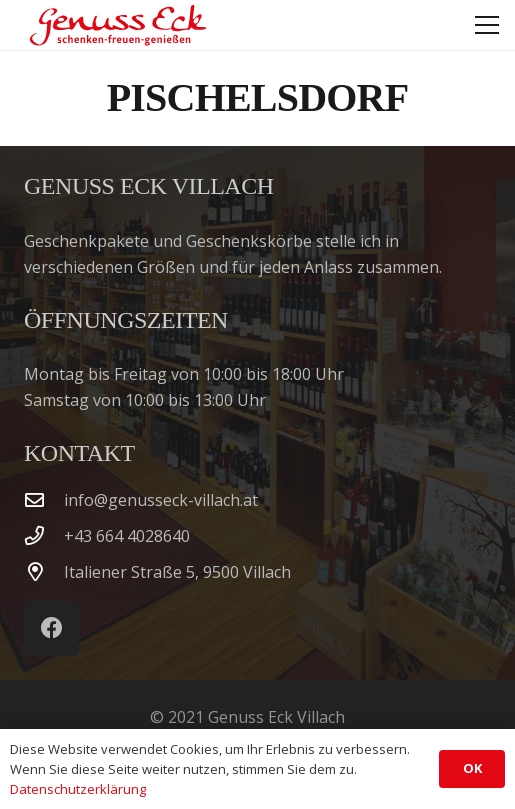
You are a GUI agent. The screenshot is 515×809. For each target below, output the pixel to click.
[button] (487, 25)
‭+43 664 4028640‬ (127, 536)
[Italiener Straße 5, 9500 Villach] (44, 571)
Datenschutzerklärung (78, 789)
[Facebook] (51, 628)
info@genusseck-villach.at (161, 500)
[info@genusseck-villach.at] (44, 499)
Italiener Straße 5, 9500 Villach (177, 572)
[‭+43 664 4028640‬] (44, 535)
